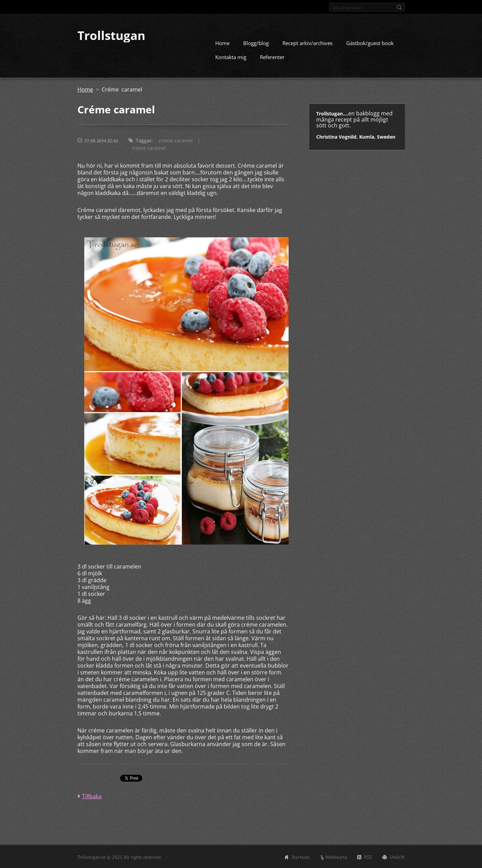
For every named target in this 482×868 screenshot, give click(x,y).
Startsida (300, 857)
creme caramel (176, 140)
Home (222, 43)
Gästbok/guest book (370, 43)
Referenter (272, 57)
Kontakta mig (231, 57)
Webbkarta (336, 857)
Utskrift (397, 857)
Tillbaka (92, 796)
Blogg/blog (256, 43)
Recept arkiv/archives (308, 43)
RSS (368, 857)
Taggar (144, 140)
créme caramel (149, 148)
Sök (399, 7)
